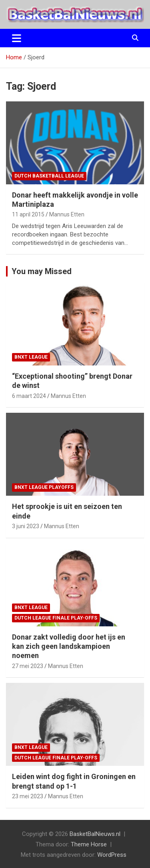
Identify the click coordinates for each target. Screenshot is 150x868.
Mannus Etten (67, 214)
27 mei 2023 (28, 666)
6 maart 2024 (29, 396)
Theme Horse (89, 844)
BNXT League (31, 357)
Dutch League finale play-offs (56, 618)
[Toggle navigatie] (17, 38)
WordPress (112, 855)
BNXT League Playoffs (44, 487)
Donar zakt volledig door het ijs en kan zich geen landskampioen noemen (69, 646)
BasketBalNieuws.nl (95, 834)
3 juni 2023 (26, 526)
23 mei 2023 (28, 796)
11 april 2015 (28, 214)
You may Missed (42, 271)
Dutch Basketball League (49, 176)
